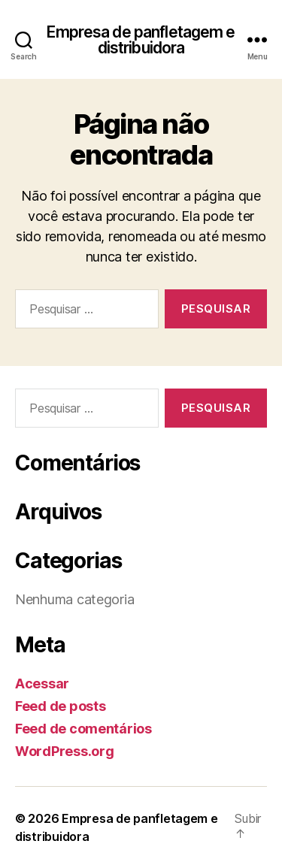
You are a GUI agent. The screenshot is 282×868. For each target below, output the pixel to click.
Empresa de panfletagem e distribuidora (141, 40)
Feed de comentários (83, 729)
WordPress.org (65, 751)
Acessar (42, 684)
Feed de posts (61, 706)
